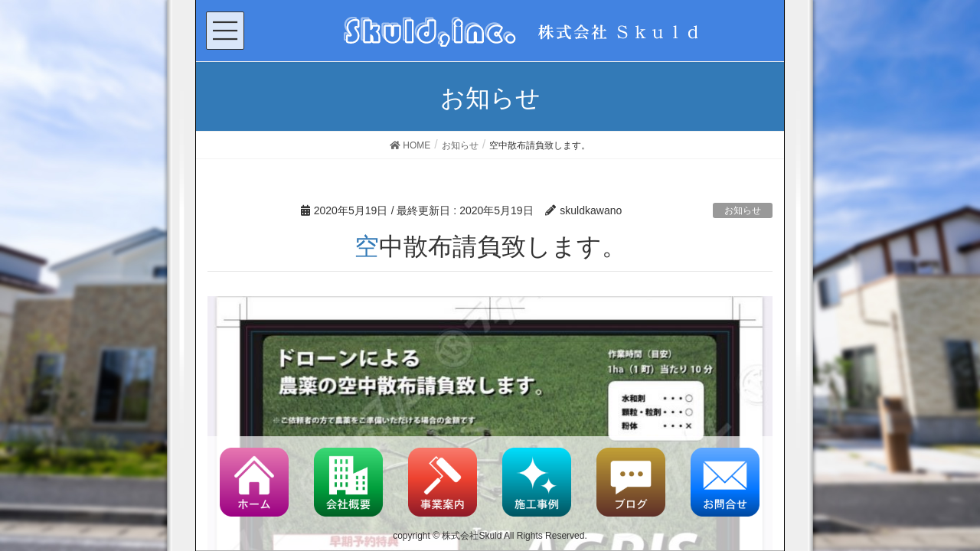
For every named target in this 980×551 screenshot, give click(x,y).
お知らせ (743, 210)
